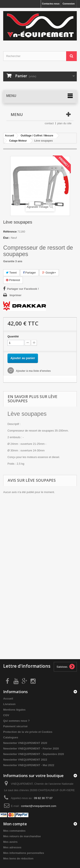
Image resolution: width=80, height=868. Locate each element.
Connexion (69, 4)
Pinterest (13, 280)
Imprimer (16, 295)
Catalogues (11, 737)
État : (7, 238)
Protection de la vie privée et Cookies (28, 732)
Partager (29, 273)
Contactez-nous (51, 4)
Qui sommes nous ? (16, 721)
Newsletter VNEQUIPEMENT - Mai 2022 (29, 765)
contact (49, 123)
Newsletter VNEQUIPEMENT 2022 (25, 760)
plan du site (65, 123)
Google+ (49, 273)
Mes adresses (12, 847)
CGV (6, 715)
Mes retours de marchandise (22, 836)
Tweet (11, 273)
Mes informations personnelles (24, 853)
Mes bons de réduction (18, 858)
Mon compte (15, 824)
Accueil (8, 699)
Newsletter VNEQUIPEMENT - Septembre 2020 (34, 754)
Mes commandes (14, 831)
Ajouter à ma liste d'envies (33, 371)
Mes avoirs (10, 842)
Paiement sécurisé (15, 726)
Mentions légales (14, 710)
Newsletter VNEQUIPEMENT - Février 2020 (31, 749)
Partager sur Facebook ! (23, 289)
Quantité (13, 336)
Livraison (9, 704)
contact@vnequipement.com (39, 806)
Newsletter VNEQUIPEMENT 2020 (25, 743)
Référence (10, 232)
